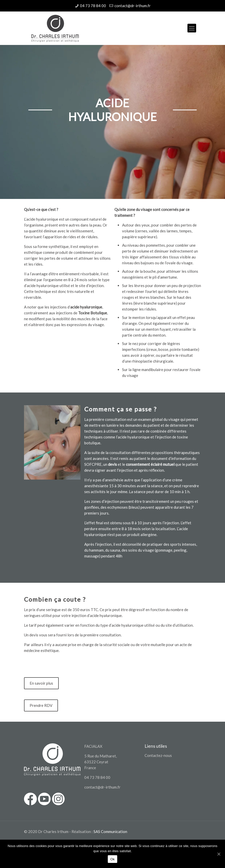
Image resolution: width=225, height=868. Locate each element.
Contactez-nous (158, 755)
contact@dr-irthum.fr (133, 6)
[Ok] (219, 854)
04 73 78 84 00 (93, 6)
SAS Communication (110, 831)
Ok (113, 859)
